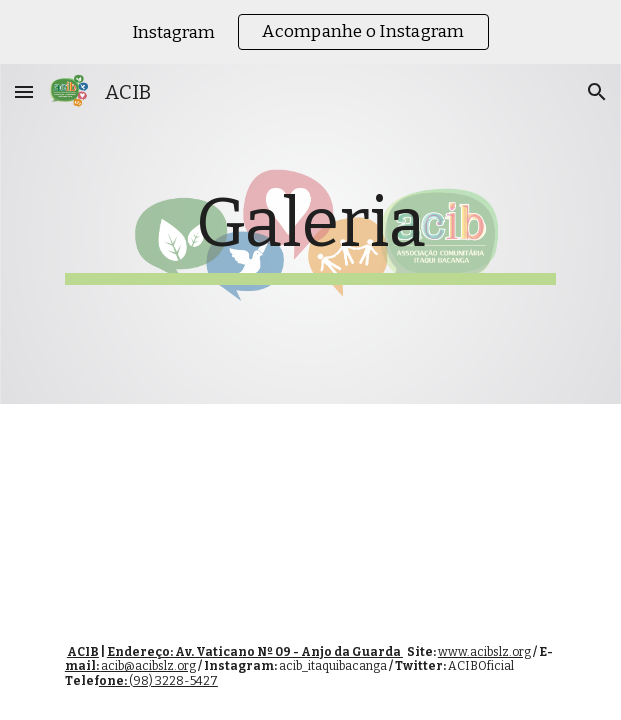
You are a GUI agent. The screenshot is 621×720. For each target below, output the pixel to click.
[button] (24, 91)
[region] (310, 32)
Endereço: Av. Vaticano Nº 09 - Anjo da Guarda (255, 652)
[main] (310, 234)
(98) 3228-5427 (173, 681)
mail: (83, 666)
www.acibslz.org (484, 652)
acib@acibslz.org (148, 666)
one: (114, 681)
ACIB (83, 652)
